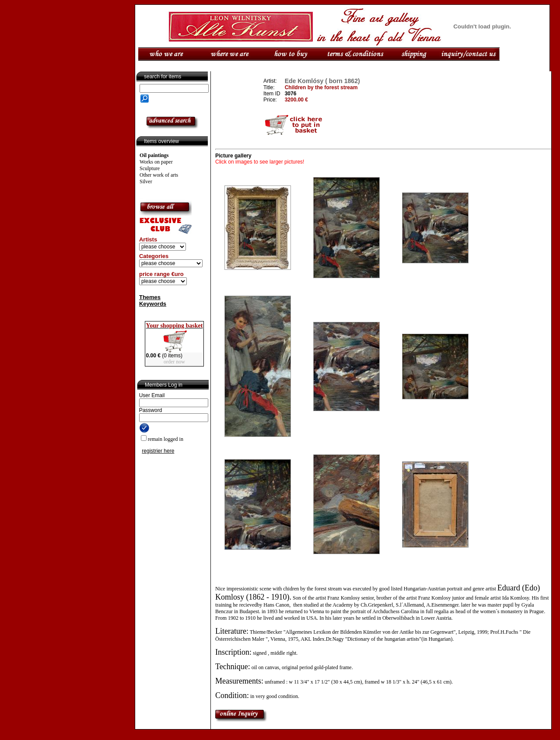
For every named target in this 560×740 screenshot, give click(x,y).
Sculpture (150, 168)
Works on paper (156, 162)
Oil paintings (154, 155)
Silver (146, 182)
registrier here (158, 451)
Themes (150, 297)
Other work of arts (159, 175)
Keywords (153, 304)
